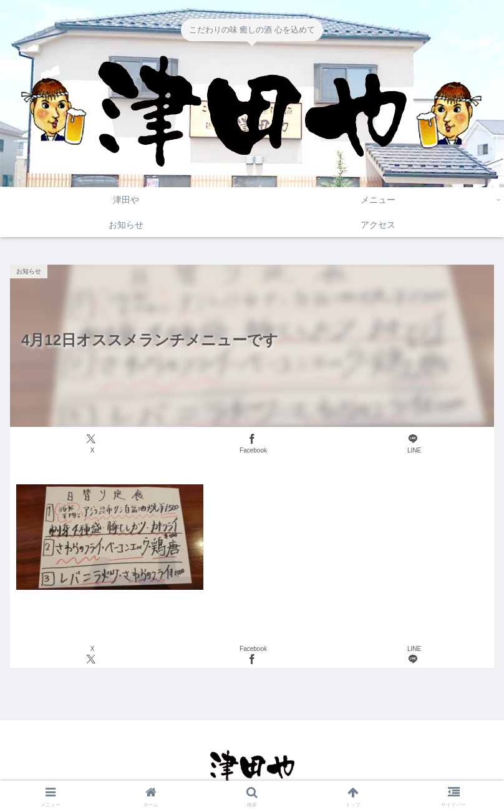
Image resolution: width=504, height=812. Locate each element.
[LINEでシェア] (413, 444)
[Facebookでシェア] (252, 444)
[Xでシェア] (91, 444)
